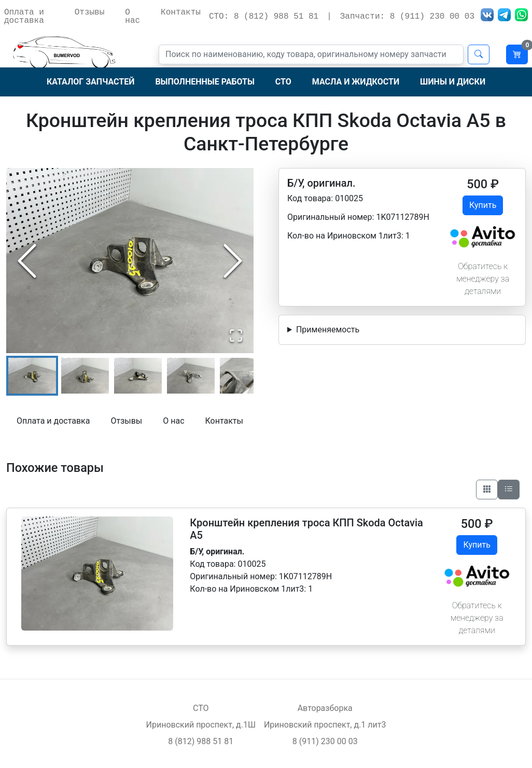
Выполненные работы (205, 82)
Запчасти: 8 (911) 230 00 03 (407, 17)
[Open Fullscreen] (236, 336)
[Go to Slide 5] (244, 376)
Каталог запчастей (90, 82)
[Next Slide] (233, 261)
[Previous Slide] (27, 261)
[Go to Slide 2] (85, 376)
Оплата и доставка (24, 17)
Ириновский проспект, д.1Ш (201, 725)
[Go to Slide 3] (138, 376)
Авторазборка (325, 708)
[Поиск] (311, 54)
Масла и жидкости (356, 82)
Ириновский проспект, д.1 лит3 (325, 725)
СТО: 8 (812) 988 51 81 (264, 17)
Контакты (181, 12)
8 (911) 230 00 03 (325, 741)
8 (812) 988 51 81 (201, 741)
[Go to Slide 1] (32, 376)
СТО (283, 82)
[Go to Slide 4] (191, 376)
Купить (483, 205)
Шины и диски (453, 82)
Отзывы (90, 12)
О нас (132, 17)
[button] (130, 261)
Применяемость (328, 330)
